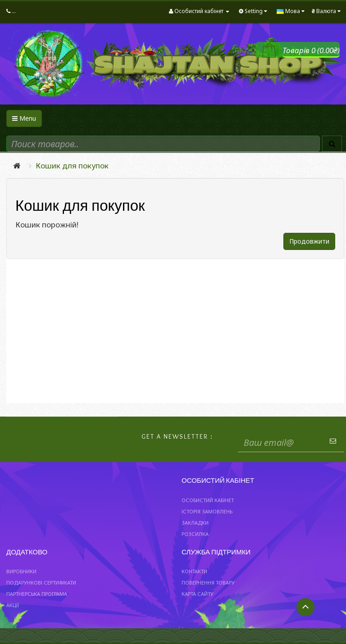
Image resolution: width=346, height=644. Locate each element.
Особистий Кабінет (208, 500)
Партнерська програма (37, 594)
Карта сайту (198, 594)
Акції (13, 605)
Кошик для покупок (72, 166)
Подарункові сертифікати (41, 583)
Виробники (21, 571)
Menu (24, 118)
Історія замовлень (207, 511)
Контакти (194, 571)
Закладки (195, 523)
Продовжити (309, 241)
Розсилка (195, 534)
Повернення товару (208, 583)
